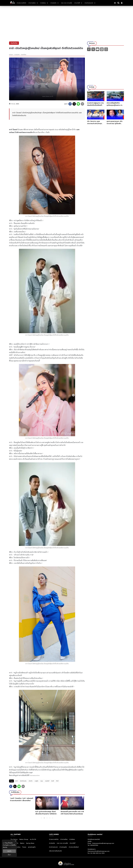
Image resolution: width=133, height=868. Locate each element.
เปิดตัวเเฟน (23, 781)
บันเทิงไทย (24, 55)
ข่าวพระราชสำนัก (54, 839)
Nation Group (24, 839)
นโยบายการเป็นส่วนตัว (55, 851)
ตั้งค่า (9, 855)
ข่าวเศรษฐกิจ (63, 847)
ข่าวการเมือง (64, 839)
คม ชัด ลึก (33, 839)
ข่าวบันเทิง (17, 55)
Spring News (30, 843)
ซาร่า (16, 781)
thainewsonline (35, 775)
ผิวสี (53, 781)
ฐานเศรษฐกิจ (32, 847)
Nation (22, 843)
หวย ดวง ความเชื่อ (62, 843)
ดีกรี (57, 781)
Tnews (24, 847)
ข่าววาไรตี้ (73, 843)
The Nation (14, 839)
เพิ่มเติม (5, 847)
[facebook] (70, 104)
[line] (78, 104)
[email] (82, 104)
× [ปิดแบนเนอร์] (15, 841)
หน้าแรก (11, 55)
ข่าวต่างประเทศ (53, 847)
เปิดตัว (31, 781)
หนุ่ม (42, 781)
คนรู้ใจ (36, 781)
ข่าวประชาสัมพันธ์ (74, 847)
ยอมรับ (9, 851)
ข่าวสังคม (72, 839)
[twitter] (74, 104)
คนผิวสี (47, 781)
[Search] (119, 3)
